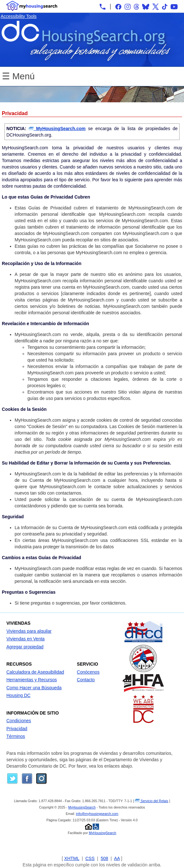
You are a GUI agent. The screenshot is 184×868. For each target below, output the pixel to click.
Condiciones (19, 721)
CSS (90, 858)
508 (104, 858)
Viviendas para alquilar (29, 631)
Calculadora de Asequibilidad (35, 672)
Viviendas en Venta (26, 639)
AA (117, 858)
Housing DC (18, 695)
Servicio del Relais (151, 801)
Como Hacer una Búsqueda (34, 688)
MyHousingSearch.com (57, 129)
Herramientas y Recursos (32, 680)
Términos (16, 736)
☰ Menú (18, 76)
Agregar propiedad (25, 647)
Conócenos (88, 672)
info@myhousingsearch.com (97, 814)
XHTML (72, 858)
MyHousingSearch (82, 807)
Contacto (86, 680)
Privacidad (17, 729)
